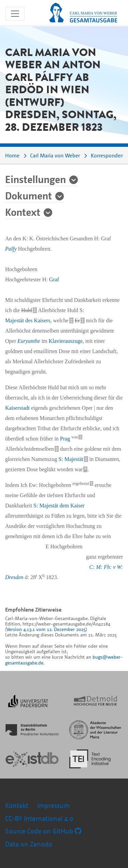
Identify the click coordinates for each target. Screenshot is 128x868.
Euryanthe (29, 341)
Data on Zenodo (29, 844)
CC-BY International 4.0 (39, 818)
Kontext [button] (23, 212)
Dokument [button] (29, 195)
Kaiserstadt (17, 408)
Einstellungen (35, 179)
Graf (54, 279)
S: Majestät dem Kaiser (59, 506)
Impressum (53, 805)
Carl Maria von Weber (55, 155)
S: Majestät (71, 459)
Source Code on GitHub (43, 831)
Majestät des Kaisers (28, 320)
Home (12, 155)
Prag (65, 439)
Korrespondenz (108, 155)
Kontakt (17, 805)
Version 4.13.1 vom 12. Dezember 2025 (46, 629)
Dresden (14, 577)
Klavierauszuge (66, 341)
